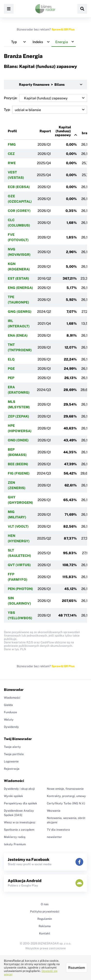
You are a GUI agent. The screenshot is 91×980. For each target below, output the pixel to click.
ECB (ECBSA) (19, 187)
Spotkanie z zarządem (19, 830)
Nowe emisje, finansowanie (65, 789)
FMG (12, 144)
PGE (11, 369)
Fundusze (10, 712)
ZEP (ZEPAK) (18, 416)
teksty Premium (15, 844)
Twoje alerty (12, 747)
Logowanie (11, 761)
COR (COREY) (19, 211)
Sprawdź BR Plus (63, 29)
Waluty (9, 720)
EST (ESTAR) (18, 278)
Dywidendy (11, 727)
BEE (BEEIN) (18, 464)
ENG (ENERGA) (20, 288)
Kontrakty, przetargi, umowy (66, 796)
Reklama (45, 926)
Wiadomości (12, 698)
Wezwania (54, 811)
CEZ (11, 154)
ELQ (11, 359)
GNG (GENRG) (20, 312)
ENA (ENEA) (18, 335)
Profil (12, 131)
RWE (12, 163)
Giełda (8, 705)
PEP (11, 378)
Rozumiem (77, 968)
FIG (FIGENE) (19, 473)
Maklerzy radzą (15, 837)
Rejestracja (12, 769)
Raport (45, 131)
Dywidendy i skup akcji (19, 789)
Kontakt (45, 933)
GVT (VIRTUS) (19, 565)
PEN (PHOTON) (20, 589)
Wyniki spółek (13, 796)
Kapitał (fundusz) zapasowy (63, 131)
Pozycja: (45, 98)
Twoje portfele (14, 754)
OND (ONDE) (18, 440)
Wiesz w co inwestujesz (20, 822)
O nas (45, 904)
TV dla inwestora (58, 830)
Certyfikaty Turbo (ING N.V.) (66, 803)
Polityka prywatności (45, 912)
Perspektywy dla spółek (21, 803)
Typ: (45, 110)
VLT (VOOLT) (18, 526)
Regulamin (45, 919)
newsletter (54, 837)
